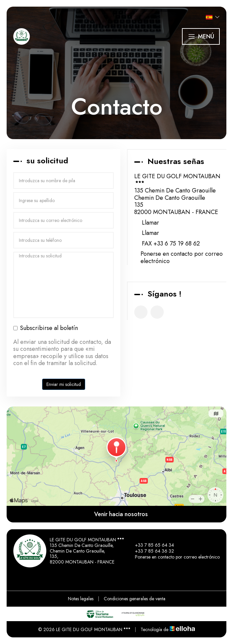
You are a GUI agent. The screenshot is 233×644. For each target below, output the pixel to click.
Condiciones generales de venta (135, 599)
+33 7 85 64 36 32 (151, 551)
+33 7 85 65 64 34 (151, 545)
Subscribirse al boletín (46, 328)
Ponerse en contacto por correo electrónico (182, 258)
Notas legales (81, 599)
